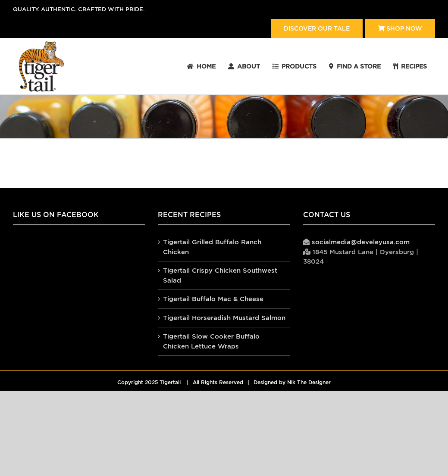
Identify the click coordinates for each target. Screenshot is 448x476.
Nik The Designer (309, 383)
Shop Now (400, 28)
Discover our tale (317, 28)
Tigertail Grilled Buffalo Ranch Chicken (212, 247)
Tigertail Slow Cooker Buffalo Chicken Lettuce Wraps (211, 341)
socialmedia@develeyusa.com (361, 242)
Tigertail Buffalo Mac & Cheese (213, 299)
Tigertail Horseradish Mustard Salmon (224, 318)
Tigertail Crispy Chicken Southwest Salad (220, 275)
